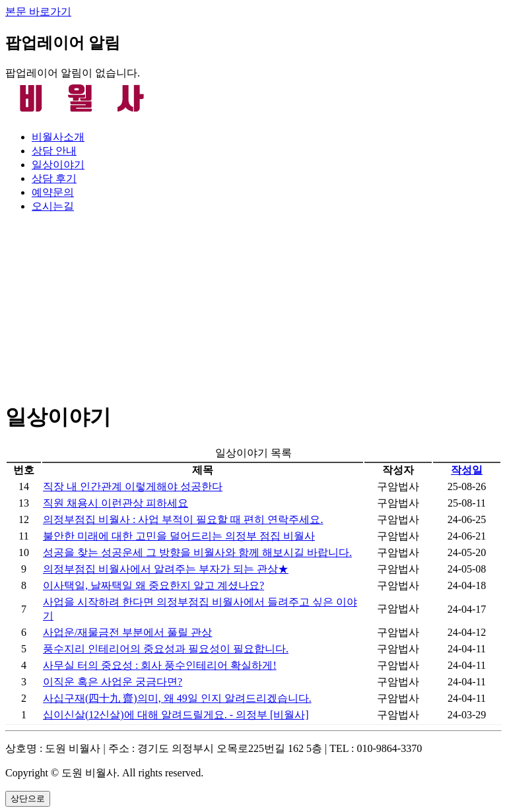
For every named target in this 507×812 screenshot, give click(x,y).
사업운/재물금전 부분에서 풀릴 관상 (127, 632)
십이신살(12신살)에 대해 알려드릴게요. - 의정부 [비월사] (176, 715)
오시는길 (53, 206)
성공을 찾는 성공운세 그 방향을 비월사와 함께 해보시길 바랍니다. (197, 552)
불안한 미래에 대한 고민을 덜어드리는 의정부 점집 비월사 (179, 536)
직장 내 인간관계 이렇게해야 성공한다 (133, 486)
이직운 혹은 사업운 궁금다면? (113, 682)
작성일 (467, 470)
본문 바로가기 (38, 12)
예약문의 (53, 192)
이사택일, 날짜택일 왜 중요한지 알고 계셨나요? (153, 585)
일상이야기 (58, 165)
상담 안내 (54, 151)
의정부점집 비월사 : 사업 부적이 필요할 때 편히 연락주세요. (183, 519)
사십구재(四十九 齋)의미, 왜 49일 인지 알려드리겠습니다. (177, 698)
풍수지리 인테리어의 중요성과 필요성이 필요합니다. (166, 649)
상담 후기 (54, 178)
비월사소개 (58, 137)
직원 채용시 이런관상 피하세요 (116, 503)
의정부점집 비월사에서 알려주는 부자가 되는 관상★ (166, 569)
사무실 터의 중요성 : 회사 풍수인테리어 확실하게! (160, 665)
